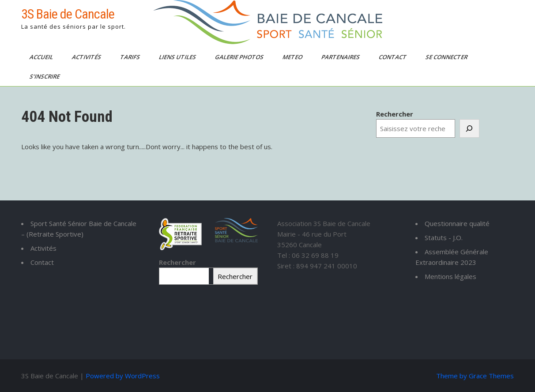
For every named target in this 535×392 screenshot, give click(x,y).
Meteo (293, 57)
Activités (87, 57)
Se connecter (447, 57)
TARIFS (131, 57)
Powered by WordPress (123, 376)
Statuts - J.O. (444, 237)
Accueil (42, 57)
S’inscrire (45, 76)
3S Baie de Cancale (68, 14)
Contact (393, 57)
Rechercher (395, 114)
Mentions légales (450, 276)
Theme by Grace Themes (475, 376)
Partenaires (341, 57)
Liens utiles (178, 57)
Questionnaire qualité (457, 223)
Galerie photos (240, 57)
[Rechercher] (469, 128)
